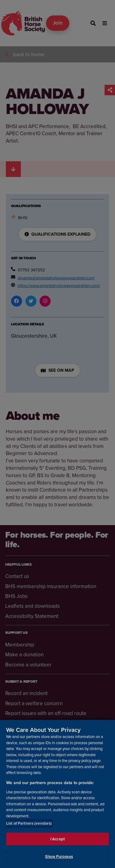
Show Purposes (59, 857)
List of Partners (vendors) (29, 823)
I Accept (57, 839)
